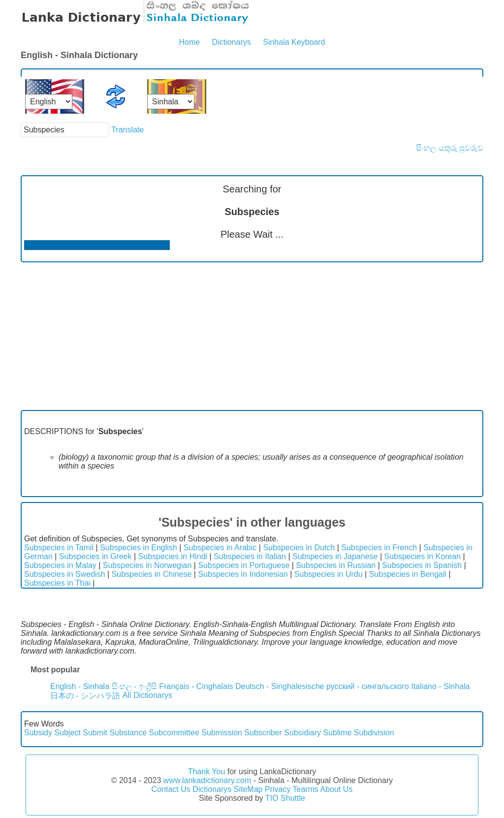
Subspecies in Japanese (335, 556)
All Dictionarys (147, 695)
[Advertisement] (252, 336)
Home (189, 42)
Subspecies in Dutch (299, 548)
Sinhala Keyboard (294, 42)
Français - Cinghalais (196, 686)
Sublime (337, 733)
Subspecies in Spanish (422, 565)
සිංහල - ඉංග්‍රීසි (134, 686)
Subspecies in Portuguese (244, 565)
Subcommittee (174, 733)
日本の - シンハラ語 (85, 696)
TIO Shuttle (285, 798)
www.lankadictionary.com (207, 780)
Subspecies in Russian (336, 565)
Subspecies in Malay (60, 565)
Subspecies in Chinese (152, 574)
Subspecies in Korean (423, 556)
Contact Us (171, 789)
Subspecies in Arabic (220, 548)
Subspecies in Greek (95, 556)
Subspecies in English (139, 548)
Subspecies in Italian (250, 556)
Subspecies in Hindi (173, 556)
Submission (222, 733)
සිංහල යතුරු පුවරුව (450, 148)
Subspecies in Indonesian (243, 574)
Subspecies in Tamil (59, 548)
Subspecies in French (379, 548)
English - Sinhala (80, 686)
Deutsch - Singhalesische (280, 686)
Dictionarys (232, 42)
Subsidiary (302, 733)
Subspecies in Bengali (408, 574)
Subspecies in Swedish (65, 574)
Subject (67, 733)
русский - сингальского (368, 686)
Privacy (278, 789)
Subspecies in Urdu (329, 574)
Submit (95, 733)
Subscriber (263, 733)
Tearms (306, 789)
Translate (127, 130)
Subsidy (38, 733)
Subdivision (374, 733)
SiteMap (248, 789)
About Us (337, 789)
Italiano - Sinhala (440, 686)
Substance (128, 733)
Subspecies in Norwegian (147, 565)
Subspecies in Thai (57, 583)
